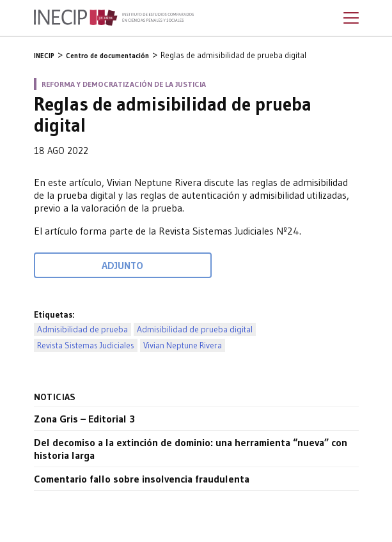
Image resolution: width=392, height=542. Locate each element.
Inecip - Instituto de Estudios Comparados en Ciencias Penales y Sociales (114, 18)
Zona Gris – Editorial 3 (84, 419)
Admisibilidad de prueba (82, 329)
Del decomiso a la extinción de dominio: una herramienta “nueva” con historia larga (191, 449)
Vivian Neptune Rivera (183, 345)
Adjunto (122, 265)
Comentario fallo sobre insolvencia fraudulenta (142, 479)
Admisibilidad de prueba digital (195, 329)
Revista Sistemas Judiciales (86, 345)
